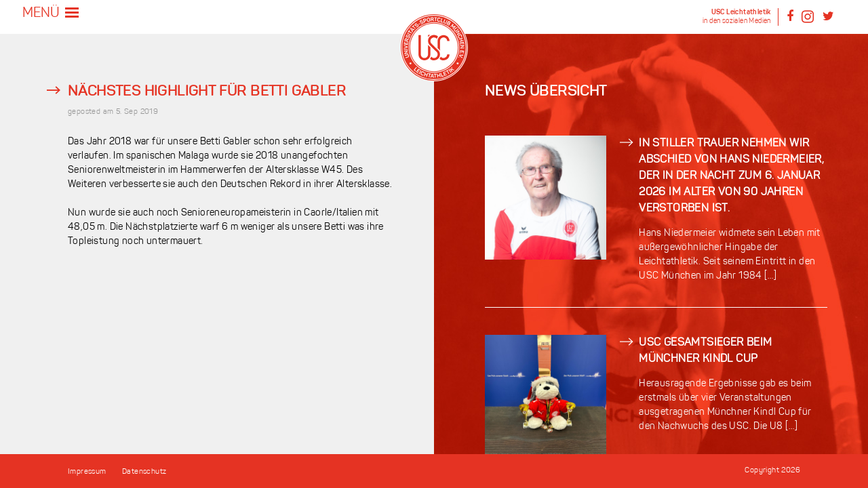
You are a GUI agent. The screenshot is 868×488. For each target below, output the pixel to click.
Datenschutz (144, 472)
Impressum (87, 472)
